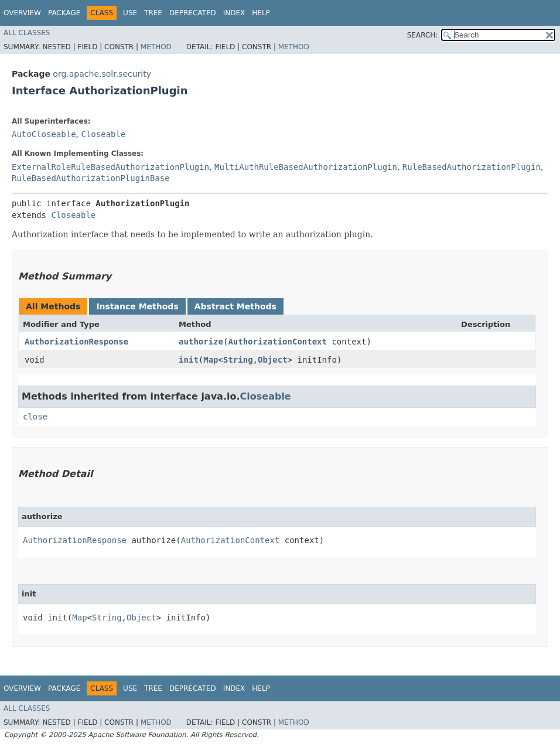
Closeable (103, 134)
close (35, 417)
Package (64, 13)
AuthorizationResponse (76, 342)
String (238, 360)
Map (211, 360)
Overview (22, 13)
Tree (153, 13)
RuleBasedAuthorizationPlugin (472, 167)
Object (273, 360)
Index (234, 13)
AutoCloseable (44, 134)
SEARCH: (423, 35)
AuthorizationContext (277, 342)
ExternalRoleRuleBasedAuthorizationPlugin (110, 167)
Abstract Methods (235, 306)
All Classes (27, 33)
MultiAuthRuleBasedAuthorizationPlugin (306, 167)
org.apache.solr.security (102, 74)
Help (261, 13)
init (189, 360)
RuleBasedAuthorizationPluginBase (91, 178)
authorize (201, 342)
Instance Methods (137, 306)
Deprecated (193, 13)
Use (130, 13)
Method (156, 47)
